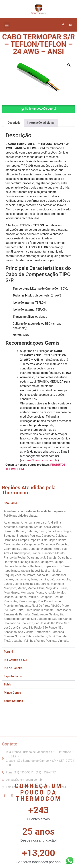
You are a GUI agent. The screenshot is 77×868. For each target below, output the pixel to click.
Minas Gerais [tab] (12, 693)
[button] (7, 25)
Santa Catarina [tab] (13, 701)
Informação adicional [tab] (41, 123)
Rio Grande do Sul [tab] (15, 660)
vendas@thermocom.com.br (39, 460)
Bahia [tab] (7, 684)
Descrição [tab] (14, 123)
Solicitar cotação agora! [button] (40, 109)
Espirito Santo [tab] (13, 676)
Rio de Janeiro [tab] (13, 668)
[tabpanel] (38, 577)
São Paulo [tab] (10, 503)
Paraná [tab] (8, 652)
